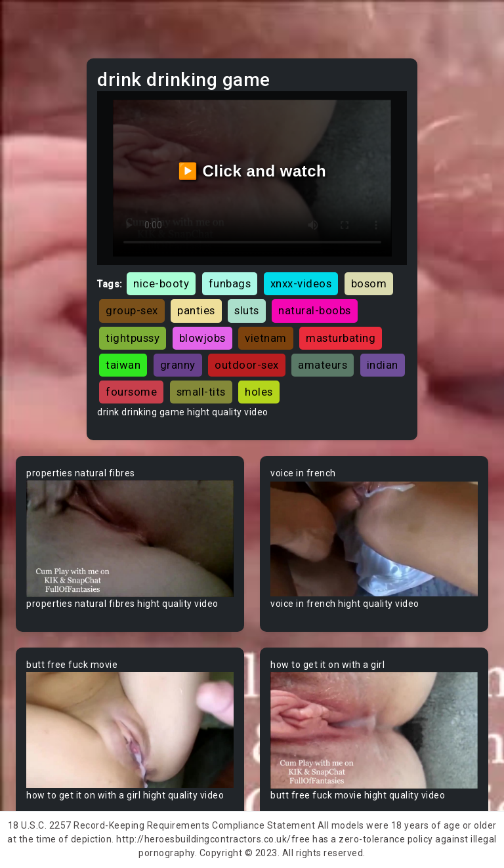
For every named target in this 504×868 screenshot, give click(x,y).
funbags (230, 283)
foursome (131, 392)
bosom (369, 283)
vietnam (266, 338)
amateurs (323, 365)
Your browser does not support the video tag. (130, 539)
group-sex (132, 310)
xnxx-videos (301, 283)
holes (259, 392)
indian (383, 365)
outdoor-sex (247, 365)
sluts (247, 310)
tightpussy (133, 338)
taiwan (123, 365)
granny (178, 365)
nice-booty (161, 283)
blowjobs (202, 338)
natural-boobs (315, 310)
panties (196, 310)
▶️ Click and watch (252, 171)
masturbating (341, 338)
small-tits (201, 392)
